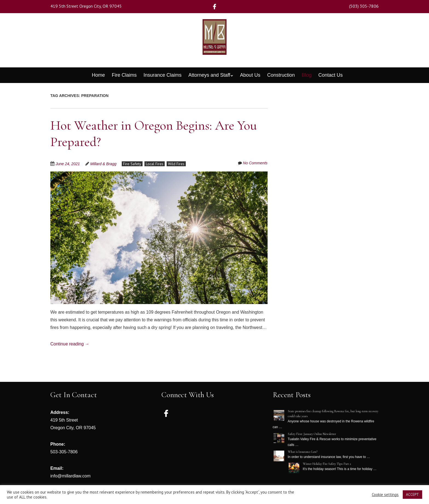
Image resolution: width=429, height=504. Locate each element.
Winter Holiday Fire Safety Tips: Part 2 (327, 464)
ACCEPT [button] (412, 495)
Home (98, 75)
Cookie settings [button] (385, 495)
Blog (306, 75)
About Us (250, 75)
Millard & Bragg (103, 164)
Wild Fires (176, 164)
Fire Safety (132, 164)
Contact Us (331, 75)
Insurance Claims (162, 75)
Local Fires (155, 164)
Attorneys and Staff (209, 75)
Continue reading (70, 344)
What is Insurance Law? (303, 452)
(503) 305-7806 (364, 6)
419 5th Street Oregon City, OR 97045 (86, 6)
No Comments (255, 163)
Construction (281, 75)
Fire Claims (124, 75)
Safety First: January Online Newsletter (312, 434)
